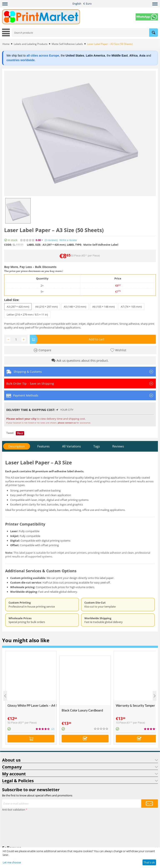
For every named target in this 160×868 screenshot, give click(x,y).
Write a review (68, 240)
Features (43, 446)
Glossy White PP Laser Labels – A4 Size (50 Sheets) (32, 705)
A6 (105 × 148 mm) (104, 307)
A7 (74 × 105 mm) (131, 307)
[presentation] (19, 828)
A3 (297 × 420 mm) (18, 307)
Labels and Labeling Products (31, 44)
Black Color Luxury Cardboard (82, 710)
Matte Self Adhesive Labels (67, 44)
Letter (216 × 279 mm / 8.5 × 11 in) (27, 315)
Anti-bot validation (14, 810)
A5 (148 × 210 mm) (75, 307)
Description (17, 446)
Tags (97, 446)
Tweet (10, 433)
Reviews (118, 446)
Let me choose (12, 862)
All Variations (71, 446)
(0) (51, 240)
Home (6, 44)
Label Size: (12, 300)
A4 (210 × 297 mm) (46, 307)
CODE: (8, 245)
